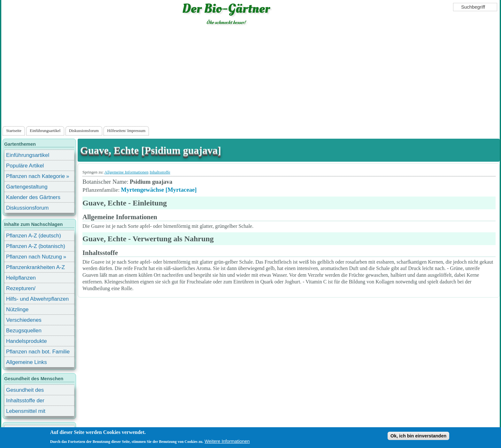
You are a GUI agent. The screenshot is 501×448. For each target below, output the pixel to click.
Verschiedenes (24, 320)
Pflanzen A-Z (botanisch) (36, 246)
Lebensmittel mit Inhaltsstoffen (26, 412)
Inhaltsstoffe (160, 172)
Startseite (14, 131)
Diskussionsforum (84, 131)
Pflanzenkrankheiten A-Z (35, 267)
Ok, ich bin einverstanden (418, 436)
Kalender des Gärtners (33, 197)
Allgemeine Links (27, 362)
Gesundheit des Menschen (25, 391)
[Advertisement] (250, 77)
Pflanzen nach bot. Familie (38, 352)
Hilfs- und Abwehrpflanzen (37, 299)
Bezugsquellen (24, 331)
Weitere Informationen (227, 441)
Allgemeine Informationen (127, 172)
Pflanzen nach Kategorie (35, 176)
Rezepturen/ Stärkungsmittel (25, 289)
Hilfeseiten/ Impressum (126, 131)
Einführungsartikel (45, 131)
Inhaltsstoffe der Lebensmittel (25, 402)
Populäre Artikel (25, 166)
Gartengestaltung (27, 187)
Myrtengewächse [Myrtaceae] (159, 190)
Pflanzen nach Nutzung (34, 257)
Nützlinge (17, 309)
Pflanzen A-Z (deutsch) (34, 236)
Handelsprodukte (27, 341)
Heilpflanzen (21, 278)
